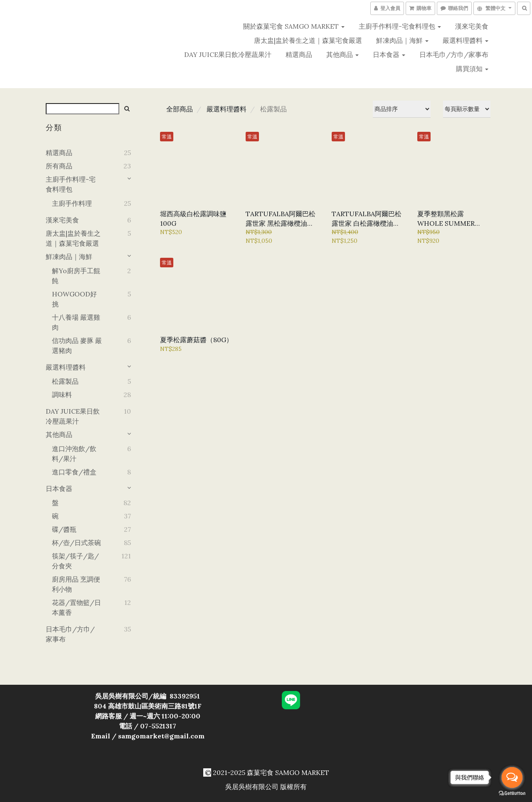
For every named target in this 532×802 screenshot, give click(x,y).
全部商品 (180, 109)
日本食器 (389, 54)
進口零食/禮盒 (74, 472)
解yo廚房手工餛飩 (76, 276)
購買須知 (472, 69)
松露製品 (65, 381)
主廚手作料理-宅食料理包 (400, 26)
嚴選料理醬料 (465, 40)
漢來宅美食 (472, 26)
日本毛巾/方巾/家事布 (454, 54)
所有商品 (59, 166)
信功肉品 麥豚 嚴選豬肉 (77, 345)
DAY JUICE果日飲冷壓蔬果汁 (228, 54)
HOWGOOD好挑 (74, 299)
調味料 (62, 395)
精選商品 (299, 54)
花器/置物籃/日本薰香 (76, 607)
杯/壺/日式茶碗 (76, 543)
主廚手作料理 (72, 203)
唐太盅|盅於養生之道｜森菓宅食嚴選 (308, 40)
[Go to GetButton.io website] (512, 793)
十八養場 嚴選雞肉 (76, 322)
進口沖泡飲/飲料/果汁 (74, 454)
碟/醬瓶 (64, 529)
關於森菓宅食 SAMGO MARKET (294, 26)
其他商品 (342, 54)
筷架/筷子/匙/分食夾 (75, 561)
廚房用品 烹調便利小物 (76, 584)
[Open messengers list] (512, 777)
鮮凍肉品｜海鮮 (402, 40)
